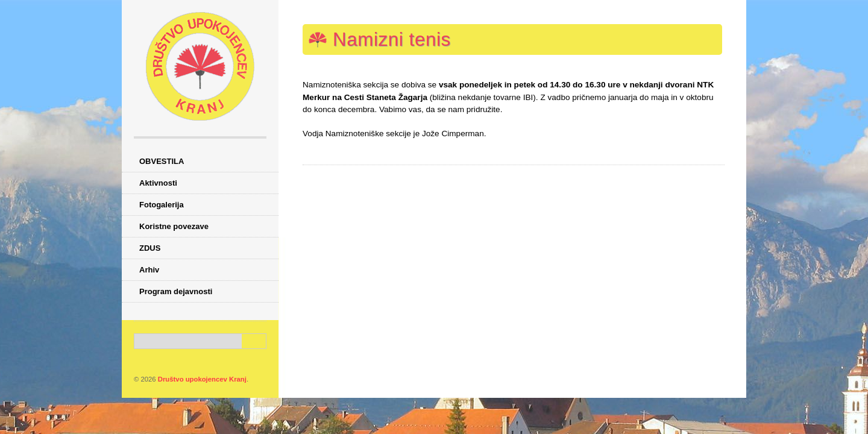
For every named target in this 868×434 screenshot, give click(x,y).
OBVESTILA (162, 161)
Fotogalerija (162, 205)
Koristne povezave (174, 226)
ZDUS (150, 248)
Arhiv (149, 270)
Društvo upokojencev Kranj (202, 379)
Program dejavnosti (176, 291)
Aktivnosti (158, 183)
